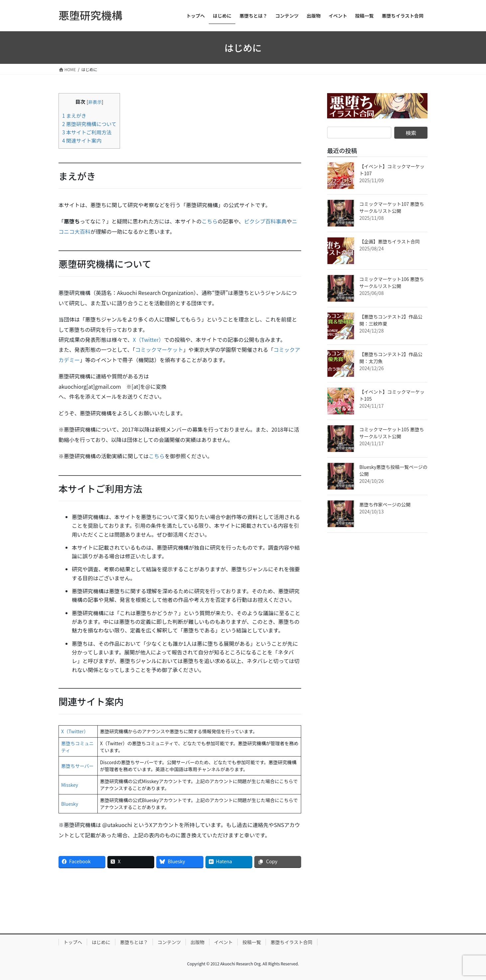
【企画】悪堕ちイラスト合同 (390, 241)
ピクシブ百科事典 (265, 221)
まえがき (74, 115)
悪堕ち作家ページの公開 (385, 504)
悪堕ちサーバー (77, 766)
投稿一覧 (252, 942)
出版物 (197, 942)
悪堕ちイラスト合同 (292, 942)
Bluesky (70, 804)
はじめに (101, 942)
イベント (223, 942)
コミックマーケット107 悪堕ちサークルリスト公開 (392, 207)
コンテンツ (169, 942)
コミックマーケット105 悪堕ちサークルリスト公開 (392, 433)
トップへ (73, 942)
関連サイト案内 (82, 140)
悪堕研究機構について (89, 124)
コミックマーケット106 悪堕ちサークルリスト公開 (392, 282)
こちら (209, 221)
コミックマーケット (159, 350)
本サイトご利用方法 (87, 132)
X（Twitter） (148, 340)
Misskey (70, 785)
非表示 (95, 102)
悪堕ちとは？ (134, 942)
